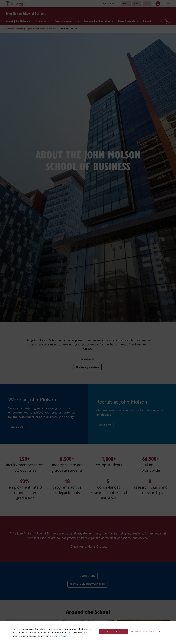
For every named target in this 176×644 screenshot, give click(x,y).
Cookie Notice (60, 636)
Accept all (113, 631)
